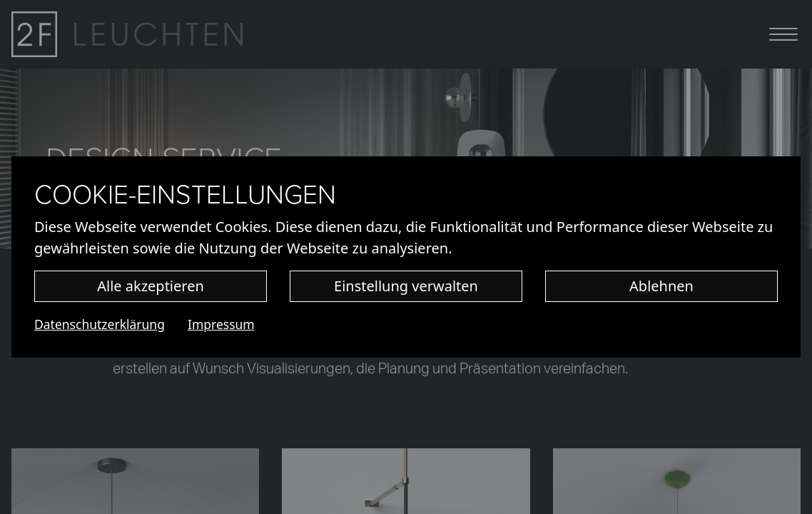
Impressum (221, 324)
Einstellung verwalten (406, 286)
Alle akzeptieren (151, 286)
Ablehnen (661, 286)
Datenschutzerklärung (100, 324)
